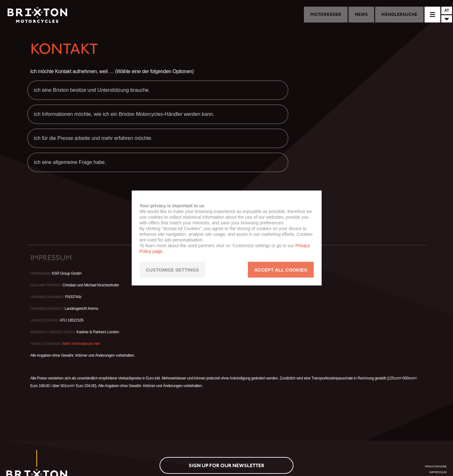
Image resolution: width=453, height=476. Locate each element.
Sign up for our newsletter (227, 465)
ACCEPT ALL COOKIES (281, 270)
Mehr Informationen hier (81, 344)
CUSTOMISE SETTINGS (173, 270)
